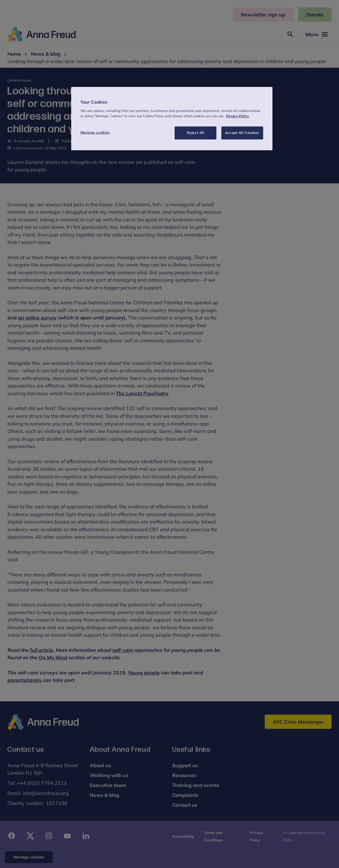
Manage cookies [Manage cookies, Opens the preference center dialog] (95, 132)
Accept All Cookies (242, 133)
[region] (172, 119)
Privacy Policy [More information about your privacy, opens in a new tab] (237, 116)
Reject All (196, 133)
